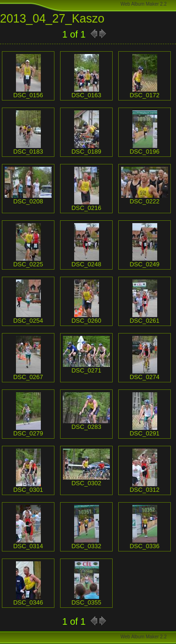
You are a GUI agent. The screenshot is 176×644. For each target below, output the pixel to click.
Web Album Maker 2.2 (144, 4)
